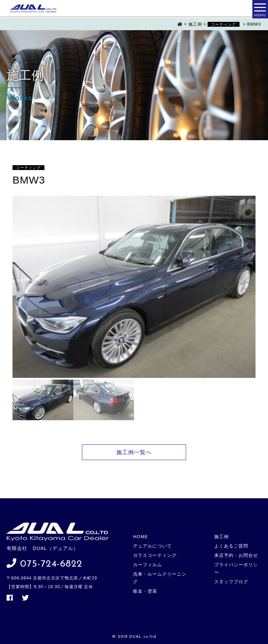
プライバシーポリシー (236, 569)
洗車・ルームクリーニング (160, 578)
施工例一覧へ (134, 452)
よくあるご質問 (231, 546)
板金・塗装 (145, 591)
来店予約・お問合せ (236, 555)
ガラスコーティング (155, 555)
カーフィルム (148, 565)
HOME (140, 537)
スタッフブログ (231, 582)
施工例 (221, 537)
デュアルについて (152, 546)
